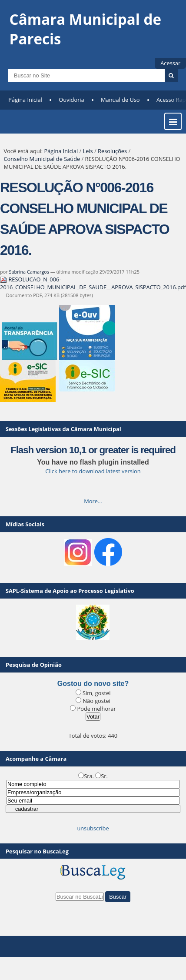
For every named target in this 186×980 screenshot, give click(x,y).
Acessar (170, 63)
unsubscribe (93, 828)
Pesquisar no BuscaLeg (37, 851)
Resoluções (112, 151)
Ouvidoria (71, 100)
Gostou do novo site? (93, 684)
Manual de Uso (120, 100)
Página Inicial (25, 100)
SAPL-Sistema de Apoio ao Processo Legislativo (70, 591)
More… (93, 501)
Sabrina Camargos (29, 272)
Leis (88, 151)
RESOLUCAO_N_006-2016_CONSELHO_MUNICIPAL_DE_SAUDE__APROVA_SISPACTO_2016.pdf (93, 283)
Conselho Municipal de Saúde (42, 159)
